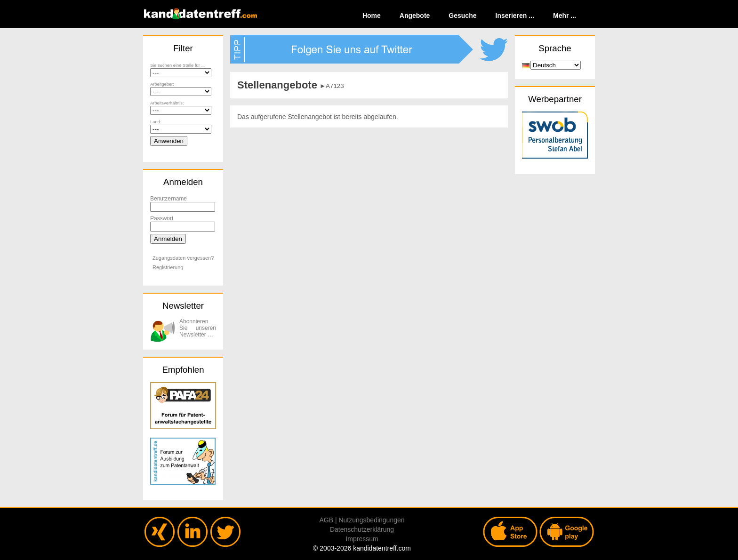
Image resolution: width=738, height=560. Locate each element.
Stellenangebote (277, 85)
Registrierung (168, 267)
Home (372, 16)
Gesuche (462, 16)
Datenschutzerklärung (362, 529)
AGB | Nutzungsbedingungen (362, 520)
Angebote (415, 16)
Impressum (362, 539)
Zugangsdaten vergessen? (183, 258)
